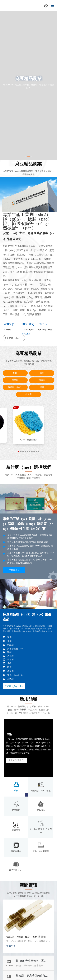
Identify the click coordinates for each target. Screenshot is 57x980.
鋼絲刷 (10, 645)
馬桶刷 (10, 656)
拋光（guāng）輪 (15, 675)
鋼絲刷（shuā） (15, 387)
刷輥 (15, 373)
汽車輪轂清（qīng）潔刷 (29, 442)
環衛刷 (42, 380)
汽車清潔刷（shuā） (16, 649)
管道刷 (15, 380)
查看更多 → (13, 946)
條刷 (42, 373)
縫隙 (42, 387)
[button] (26, 157)
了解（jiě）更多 (17, 760)
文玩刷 (10, 679)
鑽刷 (9, 652)
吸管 (9, 667)
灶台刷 (28, 394)
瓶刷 (9, 637)
